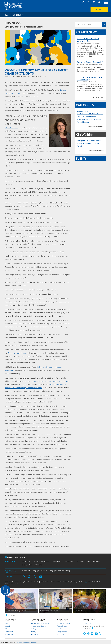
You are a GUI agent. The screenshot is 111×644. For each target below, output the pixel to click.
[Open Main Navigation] (106, 2)
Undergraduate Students (86, 141)
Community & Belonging (41, 561)
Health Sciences (14, 15)
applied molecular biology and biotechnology (51, 381)
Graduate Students (84, 143)
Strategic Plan (27, 565)
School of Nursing (83, 111)
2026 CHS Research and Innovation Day (88, 40)
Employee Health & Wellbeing (60, 571)
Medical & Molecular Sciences (30, 27)
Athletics (8, 626)
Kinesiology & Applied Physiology (89, 119)
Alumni (79, 146)
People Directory (63, 626)
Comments (19, 642)
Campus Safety (62, 632)
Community (96, 143)
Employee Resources (40, 571)
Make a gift (26, 571)
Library (34, 632)
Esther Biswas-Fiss (11, 128)
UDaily (8, 629)
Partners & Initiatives (93, 561)
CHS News (13, 23)
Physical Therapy (83, 122)
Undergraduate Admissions (40, 623)
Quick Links (97, 10)
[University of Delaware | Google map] (93, 629)
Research (34, 634)
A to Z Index (61, 634)
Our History (69, 561)
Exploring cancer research (89, 62)
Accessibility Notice (64, 623)
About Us (10, 561)
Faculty (99, 141)
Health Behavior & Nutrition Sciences (90, 114)
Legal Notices (27, 642)
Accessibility (34, 642)
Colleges (34, 629)
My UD (59, 629)
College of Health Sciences (18, 353)
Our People (80, 561)
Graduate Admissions (38, 626)
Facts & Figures (57, 561)
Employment (10, 634)
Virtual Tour (9, 632)
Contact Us (26, 561)
